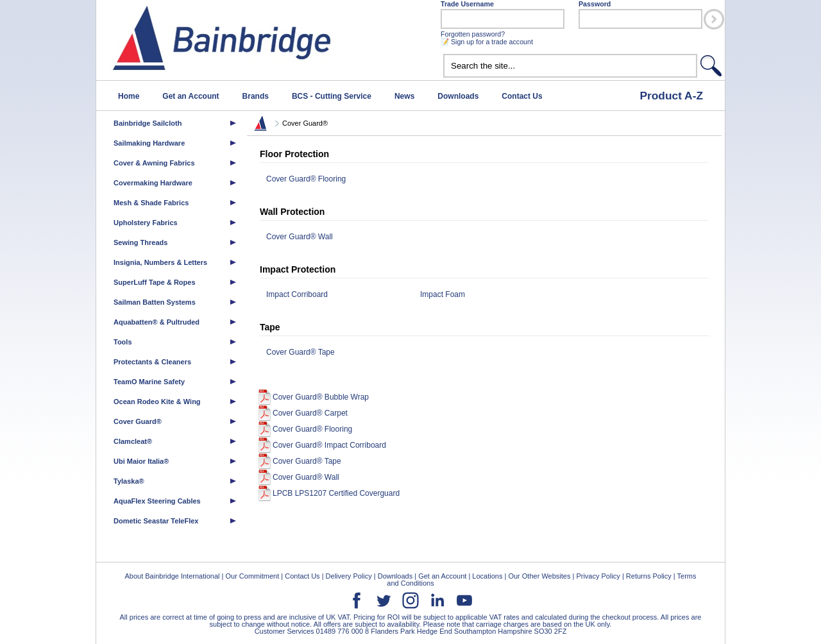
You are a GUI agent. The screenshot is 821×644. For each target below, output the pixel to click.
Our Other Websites (539, 576)
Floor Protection (294, 154)
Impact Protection (298, 269)
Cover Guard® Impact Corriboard (329, 445)
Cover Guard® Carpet (310, 413)
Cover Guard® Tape (300, 352)
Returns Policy (649, 576)
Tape (270, 327)
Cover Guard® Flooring (306, 179)
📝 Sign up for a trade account (487, 42)
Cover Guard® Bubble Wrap (321, 397)
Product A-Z (671, 96)
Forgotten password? (473, 34)
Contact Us (522, 96)
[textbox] (570, 66)
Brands (256, 96)
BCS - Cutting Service (332, 96)
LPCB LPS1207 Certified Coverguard (336, 493)
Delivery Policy (349, 576)
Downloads (458, 96)
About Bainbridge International (172, 576)
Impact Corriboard (297, 294)
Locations (487, 576)
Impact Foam (443, 294)
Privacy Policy (598, 576)
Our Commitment (252, 576)
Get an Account (190, 96)
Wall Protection (292, 212)
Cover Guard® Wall (300, 237)
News (404, 96)
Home (129, 96)
